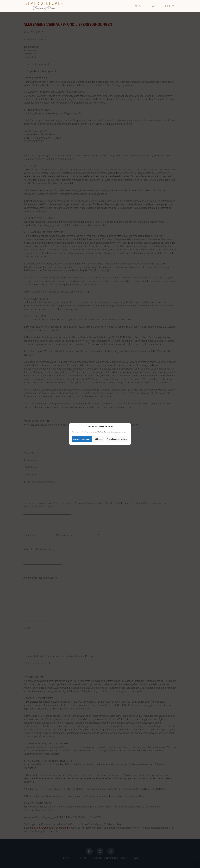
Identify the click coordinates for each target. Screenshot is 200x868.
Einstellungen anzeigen (117, 439)
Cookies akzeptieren (82, 439)
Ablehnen (99, 439)
